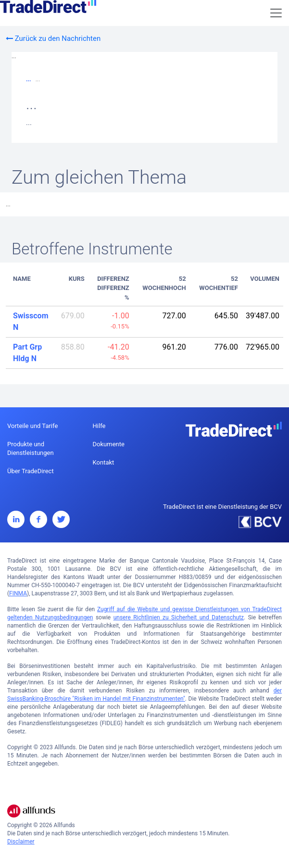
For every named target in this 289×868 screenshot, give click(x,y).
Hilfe (99, 426)
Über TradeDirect (31, 471)
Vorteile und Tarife (32, 426)
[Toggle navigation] (276, 13)
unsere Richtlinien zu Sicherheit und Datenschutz (179, 617)
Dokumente (109, 444)
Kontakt (104, 462)
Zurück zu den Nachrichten (53, 38)
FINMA (18, 593)
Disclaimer (21, 842)
